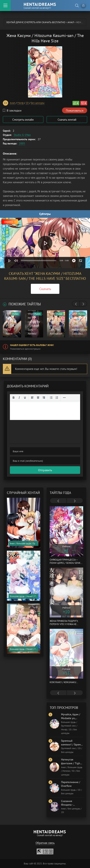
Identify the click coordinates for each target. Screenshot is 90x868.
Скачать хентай (67, 120)
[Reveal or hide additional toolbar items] (64, 398)
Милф (20, 103)
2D (27, 103)
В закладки (12, 110)
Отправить (45, 470)
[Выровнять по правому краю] (44, 398)
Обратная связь (45, 843)
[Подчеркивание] (25, 398)
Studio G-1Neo (22, 135)
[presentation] (76, 304)
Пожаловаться (75, 110)
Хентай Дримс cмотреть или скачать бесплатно (36, 22)
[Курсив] (19, 398)
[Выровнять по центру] (38, 398)
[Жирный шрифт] (14, 398)
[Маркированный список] (51, 398)
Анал (71, 22)
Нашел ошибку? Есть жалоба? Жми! (32, 345)
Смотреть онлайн (23, 120)
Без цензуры (38, 103)
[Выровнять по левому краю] (32, 398)
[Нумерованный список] (57, 398)
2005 (22, 143)
